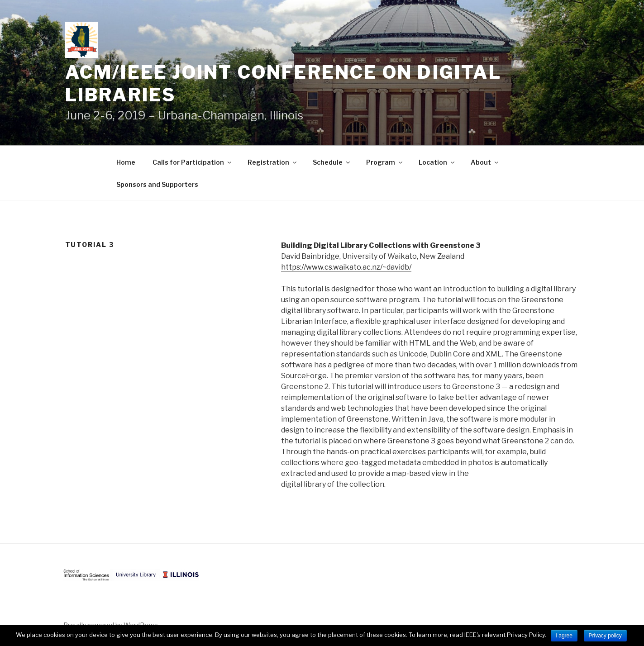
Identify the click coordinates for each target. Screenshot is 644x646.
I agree (564, 636)
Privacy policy (605, 636)
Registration (273, 162)
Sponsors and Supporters (157, 184)
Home (126, 162)
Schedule (332, 162)
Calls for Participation (193, 162)
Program (385, 162)
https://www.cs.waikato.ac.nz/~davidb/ (346, 267)
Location (437, 162)
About (485, 162)
